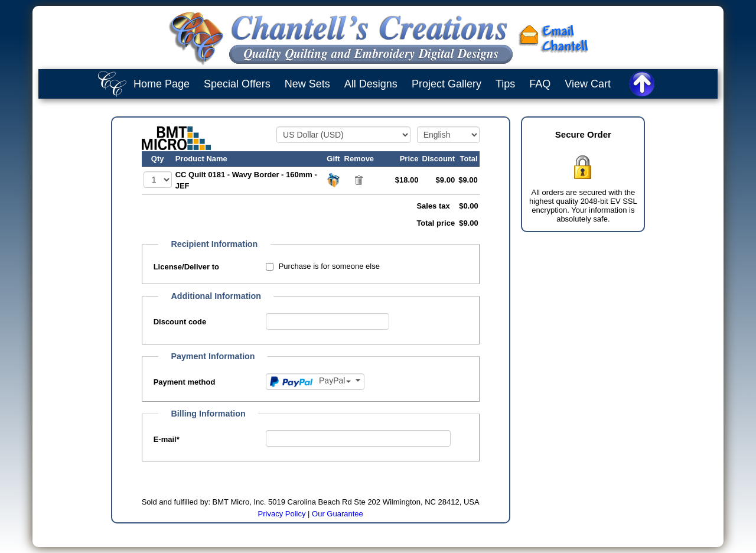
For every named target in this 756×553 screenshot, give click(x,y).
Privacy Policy (282, 514)
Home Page (162, 84)
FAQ (540, 84)
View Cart (588, 84)
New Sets (307, 84)
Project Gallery (447, 84)
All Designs (371, 84)
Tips (505, 84)
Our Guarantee (338, 514)
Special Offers (237, 84)
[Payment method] (315, 382)
